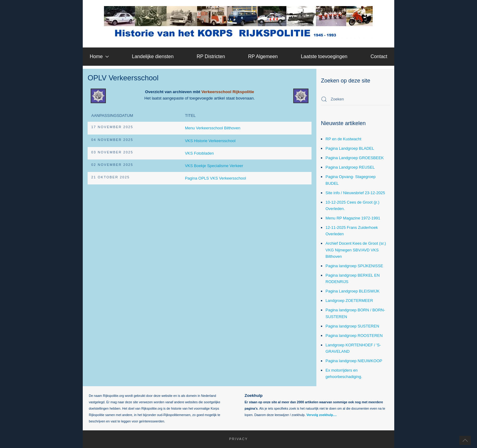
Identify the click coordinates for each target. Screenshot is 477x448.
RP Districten (211, 56)
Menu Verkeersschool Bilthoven (213, 128)
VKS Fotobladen (199, 153)
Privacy (236, 439)
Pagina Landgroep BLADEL (350, 148)
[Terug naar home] (239, 22)
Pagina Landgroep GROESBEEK (355, 158)
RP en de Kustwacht (343, 139)
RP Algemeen (263, 56)
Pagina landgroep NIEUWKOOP (354, 361)
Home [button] (99, 56)
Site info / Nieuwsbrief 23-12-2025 (355, 193)
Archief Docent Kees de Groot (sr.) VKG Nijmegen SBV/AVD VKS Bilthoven (356, 250)
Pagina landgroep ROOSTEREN (354, 336)
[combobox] (355, 99)
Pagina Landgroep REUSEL (350, 167)
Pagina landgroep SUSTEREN (352, 326)
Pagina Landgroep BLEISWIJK (353, 291)
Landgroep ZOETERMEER (349, 301)
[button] (465, 440)
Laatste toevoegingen (324, 56)
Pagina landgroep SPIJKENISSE (354, 266)
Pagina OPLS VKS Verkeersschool (216, 178)
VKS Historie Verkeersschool (210, 141)
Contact (379, 56)
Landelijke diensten (153, 56)
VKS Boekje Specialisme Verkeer (214, 166)
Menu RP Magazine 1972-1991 (353, 218)
